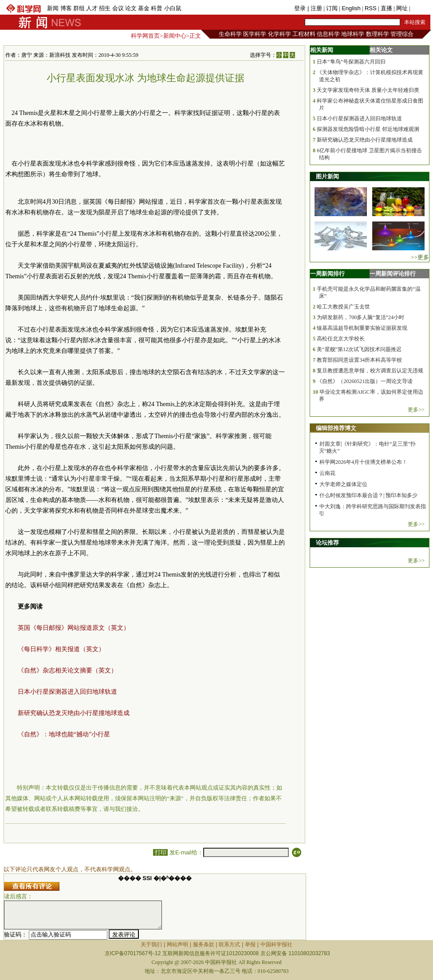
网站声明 (177, 944)
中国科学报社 (276, 944)
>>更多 (420, 257)
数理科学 (378, 34)
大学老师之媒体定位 (343, 484)
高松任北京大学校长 (341, 339)
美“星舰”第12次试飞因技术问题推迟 (359, 349)
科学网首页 (145, 36)
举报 (250, 944)
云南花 (327, 473)
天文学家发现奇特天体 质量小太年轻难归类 (368, 90)
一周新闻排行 (327, 274)
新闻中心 (175, 36)
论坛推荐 (327, 543)
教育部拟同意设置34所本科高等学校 (359, 360)
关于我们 (151, 944)
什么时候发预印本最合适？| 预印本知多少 (368, 495)
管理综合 (402, 34)
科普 (157, 8)
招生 (105, 8)
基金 (144, 8)
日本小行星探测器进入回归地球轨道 (67, 692)
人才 (92, 8)
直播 (386, 8)
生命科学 (230, 34)
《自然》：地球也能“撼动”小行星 (64, 734)
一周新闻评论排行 (393, 274)
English (351, 8)
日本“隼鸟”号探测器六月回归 (351, 62)
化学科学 (279, 34)
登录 (301, 8)
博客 (66, 8)
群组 (79, 8)
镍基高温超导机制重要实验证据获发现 (362, 328)
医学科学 (255, 34)
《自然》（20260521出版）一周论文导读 (365, 381)
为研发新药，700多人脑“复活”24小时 (360, 317)
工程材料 (304, 34)
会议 (118, 8)
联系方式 (229, 944)
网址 (402, 8)
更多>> (416, 410)
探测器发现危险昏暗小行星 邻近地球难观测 (368, 129)
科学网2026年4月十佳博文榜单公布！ (363, 462)
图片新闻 (327, 176)
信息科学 (328, 34)
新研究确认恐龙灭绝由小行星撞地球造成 (74, 713)
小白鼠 (173, 8)
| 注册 (315, 8)
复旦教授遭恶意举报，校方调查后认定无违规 (370, 371)
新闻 (53, 8)
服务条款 (204, 944)
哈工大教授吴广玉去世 (343, 307)
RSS (371, 8)
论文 (131, 8)
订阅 (332, 8)
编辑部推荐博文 (336, 428)
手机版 (420, 8)
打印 (160, 852)
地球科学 (353, 34)
